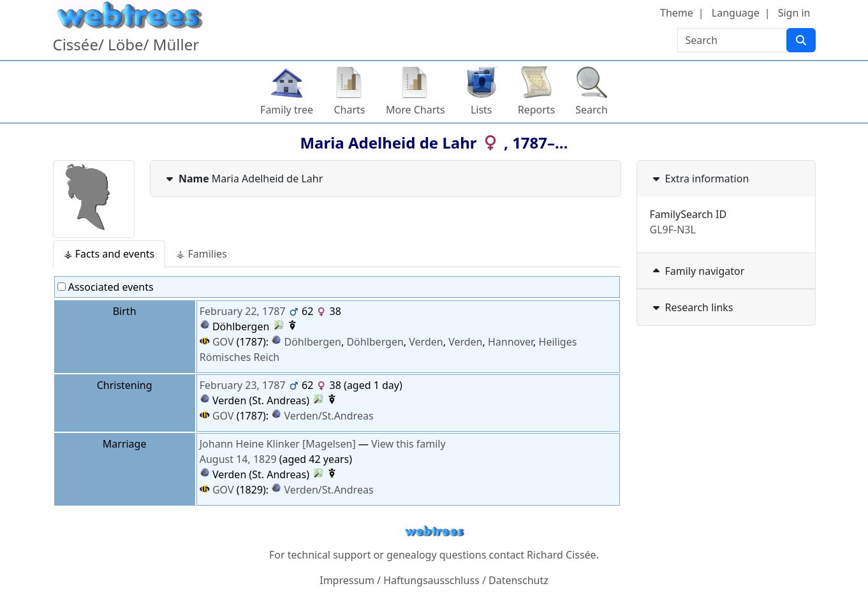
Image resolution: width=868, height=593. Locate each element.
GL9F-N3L (673, 230)
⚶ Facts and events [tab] (109, 254)
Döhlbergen (313, 342)
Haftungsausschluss (431, 580)
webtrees (434, 531)
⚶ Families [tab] (201, 254)
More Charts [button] (416, 110)
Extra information (700, 179)
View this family (408, 444)
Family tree (287, 110)
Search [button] (592, 110)
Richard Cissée (562, 555)
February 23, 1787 (243, 385)
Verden (426, 342)
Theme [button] (677, 13)
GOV (217, 342)
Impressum (347, 580)
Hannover (511, 342)
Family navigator (697, 271)
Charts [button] (350, 110)
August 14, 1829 (238, 459)
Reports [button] (537, 110)
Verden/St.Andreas (329, 416)
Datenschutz (519, 580)
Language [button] (736, 13)
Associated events (106, 287)
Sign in (794, 13)
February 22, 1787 (243, 311)
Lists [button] (482, 110)
